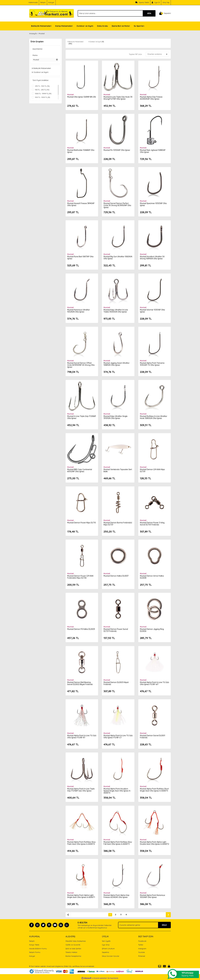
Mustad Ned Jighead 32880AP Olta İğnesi (153, 151)
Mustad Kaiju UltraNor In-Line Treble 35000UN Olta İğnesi (116, 311)
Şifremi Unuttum (108, 949)
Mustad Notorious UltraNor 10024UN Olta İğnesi (79, 311)
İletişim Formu (35, 952)
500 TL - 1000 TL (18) (43, 97)
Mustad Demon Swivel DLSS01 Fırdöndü (153, 736)
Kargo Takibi (34, 945)
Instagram (142, 949)
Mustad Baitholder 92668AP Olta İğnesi (81, 151)
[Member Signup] (156, 3)
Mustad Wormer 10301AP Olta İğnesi (153, 311)
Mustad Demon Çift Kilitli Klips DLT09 (153, 470)
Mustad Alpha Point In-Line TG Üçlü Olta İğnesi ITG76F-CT (116, 736)
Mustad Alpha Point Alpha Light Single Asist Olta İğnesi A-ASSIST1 (81, 896)
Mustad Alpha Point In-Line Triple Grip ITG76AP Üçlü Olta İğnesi (81, 790)
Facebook (142, 941)
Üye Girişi (106, 945)
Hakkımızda (33, 2)
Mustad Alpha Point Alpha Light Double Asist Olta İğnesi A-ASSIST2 (153, 844)
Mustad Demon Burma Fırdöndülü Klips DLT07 (118, 523)
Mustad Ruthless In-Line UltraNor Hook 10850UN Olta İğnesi (154, 417)
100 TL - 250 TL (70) (42, 90)
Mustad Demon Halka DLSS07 (116, 576)
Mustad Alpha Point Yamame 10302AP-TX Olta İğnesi (152, 364)
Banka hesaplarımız (73, 956)
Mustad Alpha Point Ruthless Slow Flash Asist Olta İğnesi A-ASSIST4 (82, 843)
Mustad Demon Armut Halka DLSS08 (152, 577)
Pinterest (142, 956)
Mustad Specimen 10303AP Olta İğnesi (154, 204)
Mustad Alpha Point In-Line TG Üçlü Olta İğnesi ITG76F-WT (153, 683)
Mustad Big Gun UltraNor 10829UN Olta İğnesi (118, 257)
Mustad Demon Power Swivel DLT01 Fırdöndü (116, 630)
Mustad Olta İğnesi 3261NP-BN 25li (82, 97)
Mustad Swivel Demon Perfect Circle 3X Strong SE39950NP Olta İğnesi (118, 205)
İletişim (43, 2)
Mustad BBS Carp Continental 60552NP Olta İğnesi (80, 470)
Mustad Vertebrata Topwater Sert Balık (118, 470)
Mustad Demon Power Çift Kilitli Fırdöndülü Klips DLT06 (81, 577)
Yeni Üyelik (106, 941)
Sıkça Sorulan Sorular (111, 956)
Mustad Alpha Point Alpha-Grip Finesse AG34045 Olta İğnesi (117, 896)
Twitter (141, 945)
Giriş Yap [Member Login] (166, 2)
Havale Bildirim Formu (38, 949)
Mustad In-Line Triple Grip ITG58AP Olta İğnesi (82, 417)
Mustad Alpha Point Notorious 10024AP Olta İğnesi (153, 896)
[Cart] (165, 13)
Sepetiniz (105, 952)
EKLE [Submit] (164, 925)
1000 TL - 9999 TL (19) (43, 94)
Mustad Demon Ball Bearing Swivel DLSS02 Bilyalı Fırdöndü (80, 683)
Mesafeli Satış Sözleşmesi (76, 941)
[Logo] (52, 13)
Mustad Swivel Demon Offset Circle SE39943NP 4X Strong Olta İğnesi (81, 365)
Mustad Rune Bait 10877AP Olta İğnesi (81, 257)
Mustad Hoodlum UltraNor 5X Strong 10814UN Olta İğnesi (152, 257)
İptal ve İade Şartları (73, 949)
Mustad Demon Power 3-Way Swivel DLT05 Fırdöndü (152, 523)
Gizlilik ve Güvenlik (73, 945)
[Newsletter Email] (144, 925)
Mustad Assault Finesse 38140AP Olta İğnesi (81, 204)
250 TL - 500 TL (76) (42, 86)
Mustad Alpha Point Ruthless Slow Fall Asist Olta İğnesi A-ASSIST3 (118, 843)
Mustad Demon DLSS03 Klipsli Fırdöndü (116, 683)
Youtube (142, 952)
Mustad (42, 33)
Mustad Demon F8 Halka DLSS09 (81, 629)
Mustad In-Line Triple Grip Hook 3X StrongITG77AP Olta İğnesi (117, 98)
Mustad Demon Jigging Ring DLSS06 (152, 630)
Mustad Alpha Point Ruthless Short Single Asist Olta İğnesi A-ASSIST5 (153, 791)
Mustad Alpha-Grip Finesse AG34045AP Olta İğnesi (151, 98)
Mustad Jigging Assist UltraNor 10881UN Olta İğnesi (117, 364)
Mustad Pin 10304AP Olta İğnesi (117, 150)
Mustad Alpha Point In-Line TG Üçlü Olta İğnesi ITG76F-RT (80, 736)
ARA (149, 13)
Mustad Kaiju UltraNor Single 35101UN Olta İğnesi (116, 417)
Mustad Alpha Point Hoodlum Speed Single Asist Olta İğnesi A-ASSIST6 (117, 791)
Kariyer (51, 2)
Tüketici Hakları (71, 952)
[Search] (117, 13)
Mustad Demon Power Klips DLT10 (82, 522)
